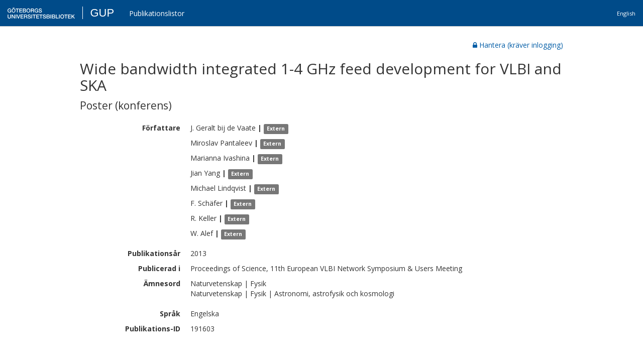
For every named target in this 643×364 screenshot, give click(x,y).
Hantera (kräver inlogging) (518, 45)
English (626, 13)
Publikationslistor (157, 13)
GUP (102, 13)
